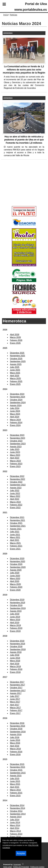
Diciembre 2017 (17, 682)
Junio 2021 (15, 535)
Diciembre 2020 (17, 559)
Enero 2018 (15, 672)
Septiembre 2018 (18, 649)
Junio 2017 (15, 699)
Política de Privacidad (21, 867)
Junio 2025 (15, 370)
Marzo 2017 (15, 708)
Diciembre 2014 (17, 805)
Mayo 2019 (15, 620)
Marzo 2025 (15, 378)
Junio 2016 (15, 740)
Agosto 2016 (16, 734)
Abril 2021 (15, 540)
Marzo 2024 (15, 420)
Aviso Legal (7, 867)
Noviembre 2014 (17, 808)
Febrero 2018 (16, 669)
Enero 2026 (15, 343)
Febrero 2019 (16, 628)
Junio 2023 (15, 452)
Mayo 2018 (15, 661)
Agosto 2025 (16, 364)
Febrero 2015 (16, 793)
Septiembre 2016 (18, 732)
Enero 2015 (15, 796)
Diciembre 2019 (17, 600)
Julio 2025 (15, 367)
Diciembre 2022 (17, 476)
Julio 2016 (15, 737)
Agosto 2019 (16, 611)
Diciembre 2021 (17, 517)
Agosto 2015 (16, 776)
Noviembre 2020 (17, 561)
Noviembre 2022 (17, 479)
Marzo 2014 (15, 831)
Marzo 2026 (15, 337)
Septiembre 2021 (18, 526)
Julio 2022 (15, 491)
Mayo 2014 (15, 825)
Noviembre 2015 (17, 767)
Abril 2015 (15, 787)
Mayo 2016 (15, 743)
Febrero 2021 (16, 546)
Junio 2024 (15, 411)
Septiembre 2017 (18, 691)
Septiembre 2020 (18, 567)
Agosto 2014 (16, 817)
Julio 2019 (15, 614)
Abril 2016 (15, 746)
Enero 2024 (15, 425)
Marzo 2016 (15, 749)
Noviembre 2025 (17, 356)
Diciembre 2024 (17, 394)
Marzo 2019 (15, 625)
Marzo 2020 (15, 584)
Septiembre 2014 (18, 814)
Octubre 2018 (16, 647)
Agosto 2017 (16, 693)
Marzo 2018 (15, 667)
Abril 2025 (15, 376)
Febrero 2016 (16, 752)
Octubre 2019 (16, 605)
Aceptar (21, 853)
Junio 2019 (15, 617)
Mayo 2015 (15, 784)
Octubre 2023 (16, 441)
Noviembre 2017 (17, 685)
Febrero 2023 (16, 464)
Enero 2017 (15, 713)
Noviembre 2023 (17, 438)
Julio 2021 (15, 532)
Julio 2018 (15, 655)
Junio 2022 (15, 493)
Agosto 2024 (16, 405)
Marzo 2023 (15, 461)
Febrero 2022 (16, 505)
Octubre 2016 (16, 729)
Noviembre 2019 (17, 603)
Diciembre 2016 (17, 723)
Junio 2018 (15, 658)
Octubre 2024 (16, 400)
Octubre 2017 (16, 688)
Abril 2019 (15, 623)
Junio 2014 (15, 822)
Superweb (17, 864)
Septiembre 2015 (18, 773)
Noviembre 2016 (17, 726)
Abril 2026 (15, 335)
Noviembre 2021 (17, 520)
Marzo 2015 (15, 790)
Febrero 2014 (16, 834)
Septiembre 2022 (18, 485)
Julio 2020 (15, 573)
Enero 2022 (15, 508)
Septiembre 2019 (18, 608)
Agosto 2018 (16, 652)
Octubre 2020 (16, 564)
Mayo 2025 (15, 373)
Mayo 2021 (15, 537)
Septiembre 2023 (18, 444)
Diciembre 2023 (17, 435)
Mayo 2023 (15, 455)
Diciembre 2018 (17, 641)
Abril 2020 (15, 581)
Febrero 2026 (16, 340)
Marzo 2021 (15, 543)
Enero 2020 (15, 590)
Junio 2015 (15, 781)
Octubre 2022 (16, 482)
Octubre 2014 (16, 811)
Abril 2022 (15, 499)
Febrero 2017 (16, 710)
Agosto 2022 (16, 488)
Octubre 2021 (16, 523)
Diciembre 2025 (17, 353)
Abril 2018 (15, 664)
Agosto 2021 (16, 529)
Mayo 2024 (15, 414)
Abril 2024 (15, 417)
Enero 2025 (15, 384)
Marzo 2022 (15, 502)
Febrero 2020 (16, 587)
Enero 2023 (15, 466)
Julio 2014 (15, 820)
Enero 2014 (15, 837)
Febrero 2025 (16, 381)
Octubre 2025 (16, 359)
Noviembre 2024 (17, 397)
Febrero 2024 (16, 423)
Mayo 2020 (15, 579)
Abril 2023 (15, 458)
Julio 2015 (15, 779)
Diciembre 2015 (17, 764)
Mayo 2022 (15, 496)
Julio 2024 (15, 408)
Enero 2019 (15, 631)
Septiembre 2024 (18, 403)
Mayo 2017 (15, 702)
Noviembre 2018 (17, 644)
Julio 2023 (15, 449)
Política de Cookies (37, 867)
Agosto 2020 (16, 570)
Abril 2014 (15, 828)
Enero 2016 (15, 754)
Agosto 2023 (16, 447)
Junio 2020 (15, 576)
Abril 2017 (15, 705)
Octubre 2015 (16, 770)
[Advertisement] (20, 187)
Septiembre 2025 (18, 361)
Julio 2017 (15, 696)
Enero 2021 (15, 549)
